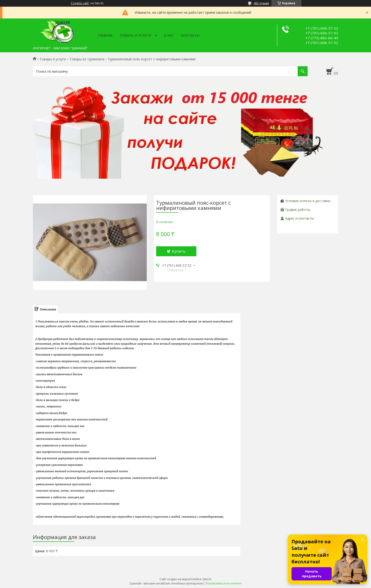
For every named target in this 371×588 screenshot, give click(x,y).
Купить (179, 251)
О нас (169, 35)
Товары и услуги (135, 35)
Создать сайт (80, 3)
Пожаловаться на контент (223, 583)
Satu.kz (207, 579)
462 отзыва (261, 3)
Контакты (190, 35)
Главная (105, 35)
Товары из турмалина (87, 59)
